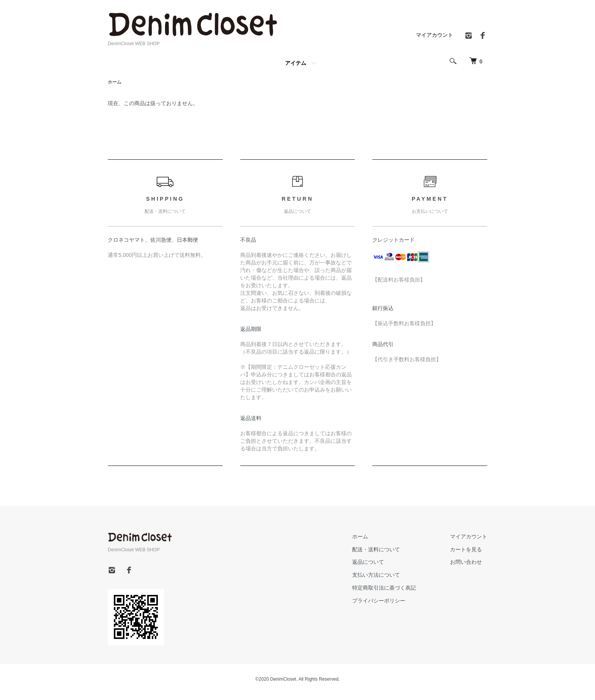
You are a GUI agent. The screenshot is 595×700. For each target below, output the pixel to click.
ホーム (115, 82)
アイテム (296, 63)
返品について (368, 562)
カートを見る (466, 549)
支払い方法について (376, 575)
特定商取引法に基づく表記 (384, 588)
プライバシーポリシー (379, 601)
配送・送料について (376, 549)
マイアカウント (434, 35)
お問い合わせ (466, 562)
